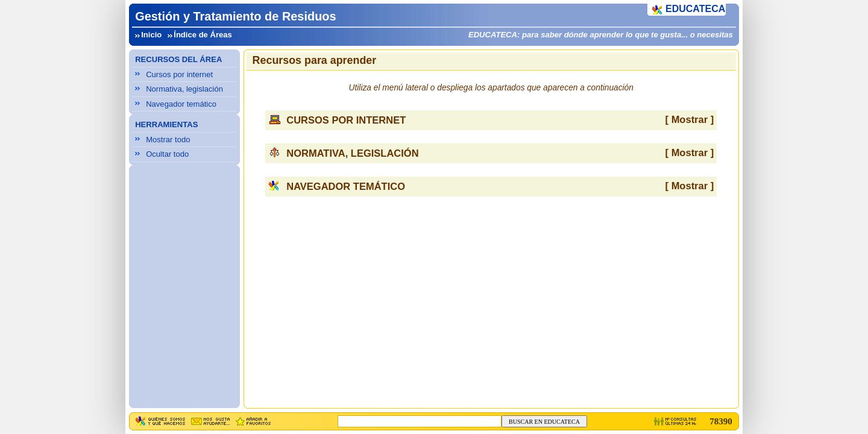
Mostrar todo (168, 140)
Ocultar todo (167, 154)
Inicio (151, 35)
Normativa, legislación (184, 89)
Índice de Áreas (203, 35)
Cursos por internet (179, 74)
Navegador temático (181, 104)
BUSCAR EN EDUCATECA (544, 422)
